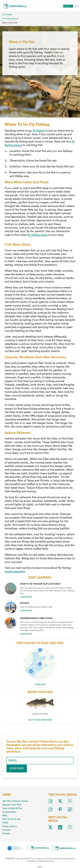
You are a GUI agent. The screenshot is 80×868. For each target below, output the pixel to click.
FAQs (5, 823)
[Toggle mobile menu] (76, 6)
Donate (6, 833)
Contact (7, 830)
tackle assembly (15, 572)
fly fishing (39, 131)
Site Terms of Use (11, 819)
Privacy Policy (10, 826)
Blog (5, 815)
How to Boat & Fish (12, 808)
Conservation (9, 812)
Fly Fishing (7, 14)
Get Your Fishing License (15, 801)
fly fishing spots (38, 235)
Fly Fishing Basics (10, 19)
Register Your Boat (12, 805)
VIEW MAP (40, 685)
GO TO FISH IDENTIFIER (40, 720)
